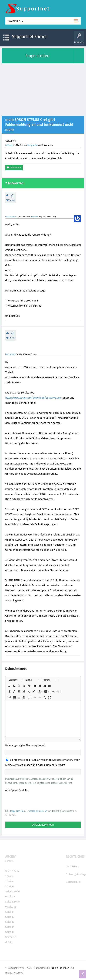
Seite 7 (11, 897)
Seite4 (11, 886)
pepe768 (34, 217)
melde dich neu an (38, 811)
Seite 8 (9, 902)
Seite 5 (9, 891)
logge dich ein (17, 811)
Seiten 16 (11, 937)
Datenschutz (73, 882)
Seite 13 (10, 922)
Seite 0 (9, 871)
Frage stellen (37, 56)
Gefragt (9, 145)
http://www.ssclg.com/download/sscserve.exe (33, 398)
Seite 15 (10, 932)
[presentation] (32, 801)
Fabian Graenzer (60, 968)
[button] (15, 680)
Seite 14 (10, 927)
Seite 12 (10, 917)
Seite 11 (10, 912)
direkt (9, 942)
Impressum (72, 866)
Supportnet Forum (29, 37)
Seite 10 (12, 907)
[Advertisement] (43, 90)
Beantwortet (11, 217)
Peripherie (32, 145)
